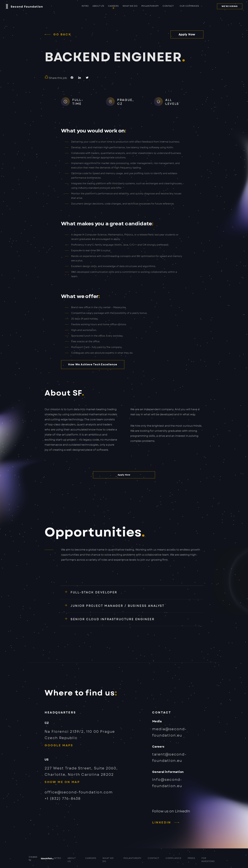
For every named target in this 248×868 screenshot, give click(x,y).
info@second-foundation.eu (167, 783)
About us (98, 6)
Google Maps (59, 745)
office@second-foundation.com (79, 792)
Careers (113, 6)
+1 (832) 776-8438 (63, 798)
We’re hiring (230, 6)
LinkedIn (162, 822)
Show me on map (62, 782)
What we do (130, 6)
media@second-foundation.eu (169, 732)
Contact (168, 6)
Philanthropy (150, 6)
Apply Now (187, 34)
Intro (85, 6)
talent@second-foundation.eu (169, 757)
